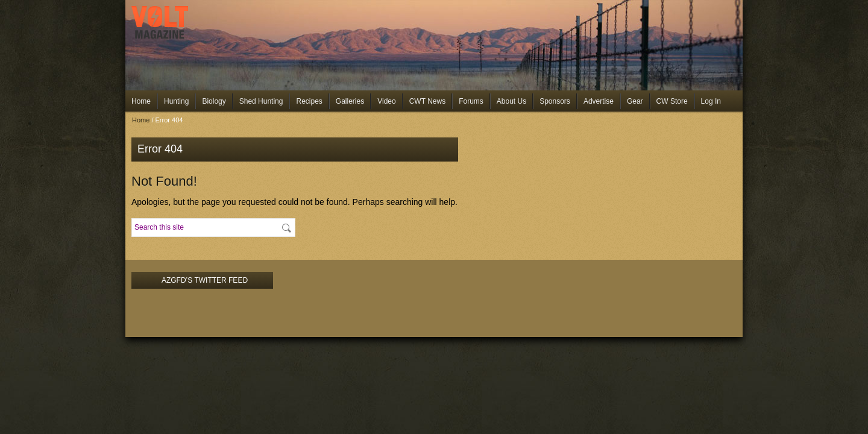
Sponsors (555, 101)
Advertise (599, 101)
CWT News (427, 101)
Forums (471, 101)
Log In (711, 101)
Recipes (309, 101)
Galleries (350, 101)
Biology (214, 101)
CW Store (672, 101)
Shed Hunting (261, 101)
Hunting (176, 101)
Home (141, 101)
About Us (511, 101)
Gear (635, 101)
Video (386, 101)
